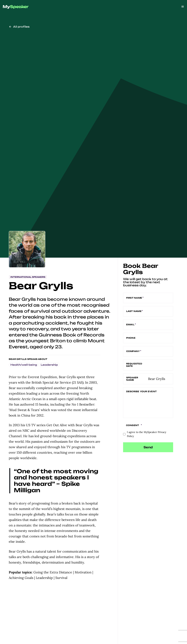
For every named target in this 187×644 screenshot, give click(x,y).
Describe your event (141, 391)
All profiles (19, 27)
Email (131, 325)
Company (133, 351)
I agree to (147, 434)
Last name (134, 311)
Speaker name (132, 379)
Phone (131, 338)
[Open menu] (183, 7)
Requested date (134, 365)
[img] (16, 7)
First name (134, 298)
